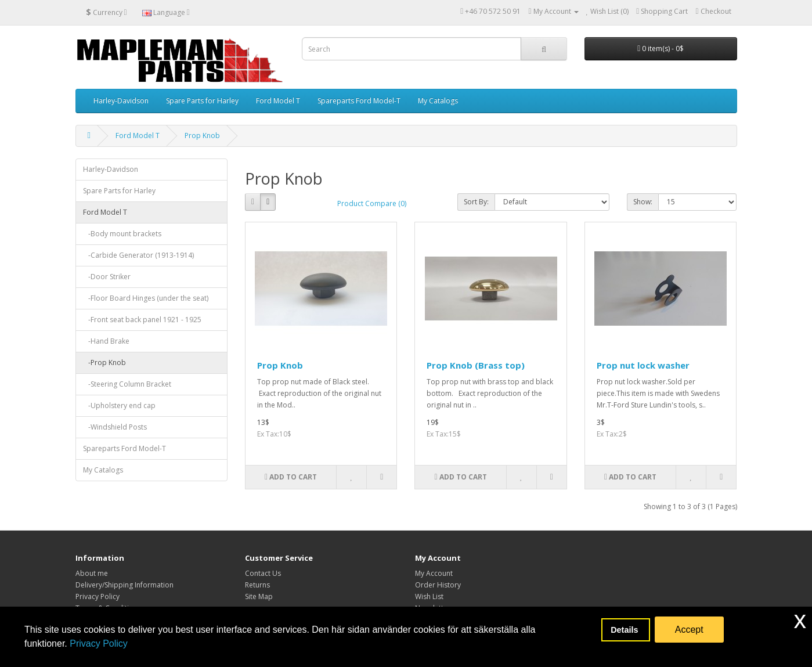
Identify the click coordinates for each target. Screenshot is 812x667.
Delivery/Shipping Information (124, 585)
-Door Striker (107, 277)
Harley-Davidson (121, 101)
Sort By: (476, 202)
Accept (689, 630)
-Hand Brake (106, 341)
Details (625, 630)
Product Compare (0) (372, 203)
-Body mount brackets (122, 234)
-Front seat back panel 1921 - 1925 (142, 320)
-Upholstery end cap (119, 405)
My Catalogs (438, 101)
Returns (257, 585)
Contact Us (263, 573)
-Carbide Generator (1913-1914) (138, 255)
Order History (438, 585)
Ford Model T (278, 101)
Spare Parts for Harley (202, 101)
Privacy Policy (99, 643)
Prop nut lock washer (643, 365)
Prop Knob (202, 136)
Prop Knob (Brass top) (476, 365)
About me (92, 573)
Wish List (429, 596)
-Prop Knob (104, 363)
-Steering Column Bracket (127, 384)
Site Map (259, 596)
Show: (643, 202)
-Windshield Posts (115, 427)
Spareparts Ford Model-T (359, 101)
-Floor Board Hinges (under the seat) (146, 298)
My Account (434, 573)
